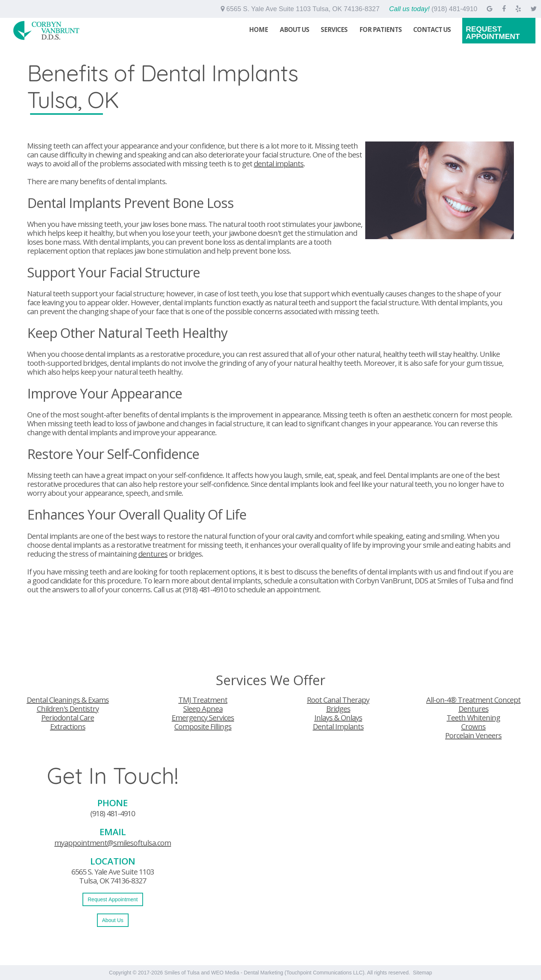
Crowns (473, 727)
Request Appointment (493, 33)
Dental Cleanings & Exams (68, 700)
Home (258, 30)
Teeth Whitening (473, 718)
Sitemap (422, 973)
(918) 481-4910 (205, 590)
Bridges (338, 709)
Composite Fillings (203, 727)
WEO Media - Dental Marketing (247, 973)
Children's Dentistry (68, 709)
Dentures (474, 709)
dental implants (279, 164)
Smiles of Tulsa (182, 973)
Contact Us (432, 30)
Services (334, 30)
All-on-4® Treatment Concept (473, 700)
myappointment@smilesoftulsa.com (113, 843)
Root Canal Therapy (338, 700)
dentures (153, 554)
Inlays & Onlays (338, 718)
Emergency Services (203, 718)
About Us (294, 30)
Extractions (68, 727)
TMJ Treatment (203, 700)
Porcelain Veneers (473, 735)
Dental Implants (338, 727)
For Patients (380, 30)
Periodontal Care (68, 718)
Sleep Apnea (203, 709)
